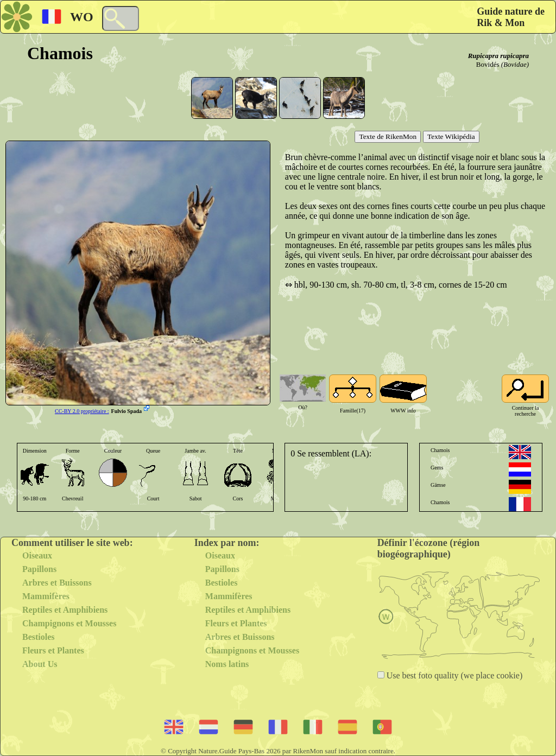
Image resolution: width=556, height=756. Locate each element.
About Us (40, 664)
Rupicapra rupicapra (498, 56)
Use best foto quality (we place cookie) (454, 675)
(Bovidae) (515, 64)
